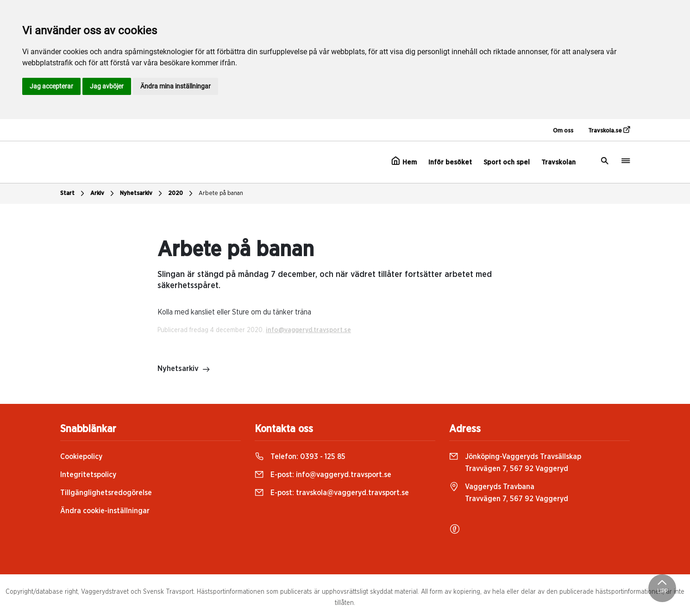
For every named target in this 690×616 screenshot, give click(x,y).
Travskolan (558, 162)
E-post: (323, 475)
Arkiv (103, 194)
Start (73, 194)
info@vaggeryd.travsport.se (308, 330)
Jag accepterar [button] (51, 86)
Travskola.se (609, 130)
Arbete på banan (221, 193)
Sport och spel (507, 162)
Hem (404, 161)
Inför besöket (450, 162)
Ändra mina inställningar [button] (176, 86)
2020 (182, 194)
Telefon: (300, 457)
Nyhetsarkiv (142, 194)
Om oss (563, 131)
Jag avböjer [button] (107, 86)
